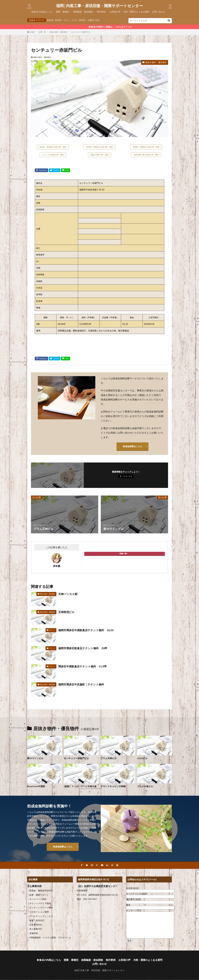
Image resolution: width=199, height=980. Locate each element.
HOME (32, 32)
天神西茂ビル (67, 612)
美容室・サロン (62, 20)
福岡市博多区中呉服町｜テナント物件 (82, 684)
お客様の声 (115, 12)
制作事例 (101, 12)
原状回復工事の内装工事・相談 (146, 155)
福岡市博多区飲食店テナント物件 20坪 (84, 648)
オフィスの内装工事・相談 (53, 155)
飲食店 (50, 20)
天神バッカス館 (68, 594)
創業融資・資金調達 (83, 12)
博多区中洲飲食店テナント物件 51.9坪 (84, 666)
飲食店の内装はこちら (42, 12)
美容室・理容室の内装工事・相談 (99, 147)
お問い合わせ (159, 12)
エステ (74, 20)
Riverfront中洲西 (36, 786)
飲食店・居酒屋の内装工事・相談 (53, 147)
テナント (52, 630)
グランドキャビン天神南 (113, 786)
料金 (97, 20)
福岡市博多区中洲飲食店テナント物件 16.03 (87, 630)
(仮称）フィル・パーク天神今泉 (80, 786)
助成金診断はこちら (133, 446)
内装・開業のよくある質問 (136, 12)
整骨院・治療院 (86, 20)
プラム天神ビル (109, 758)
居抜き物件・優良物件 (59, 32)
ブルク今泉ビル (145, 786)
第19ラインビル (35, 758)
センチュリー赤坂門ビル (81, 32)
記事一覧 (42, 32)
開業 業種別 (62, 12)
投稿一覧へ (124, 554)
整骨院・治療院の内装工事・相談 (146, 147)
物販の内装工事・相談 (99, 155)
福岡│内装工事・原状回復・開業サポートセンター (100, 6)
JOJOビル (142, 758)
